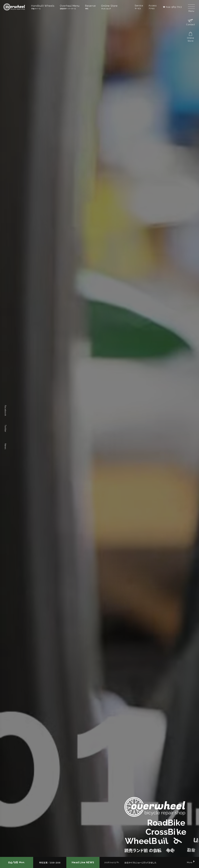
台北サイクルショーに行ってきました (140, 863)
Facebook (5, 411)
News (5, 446)
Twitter (5, 428)
